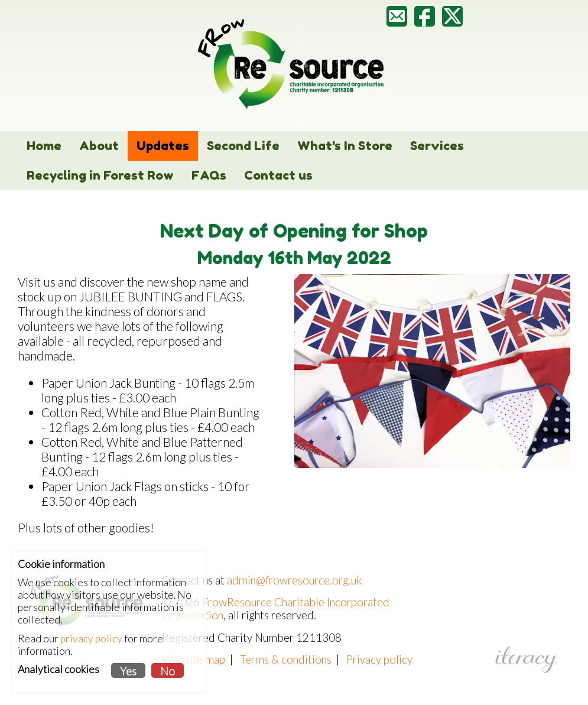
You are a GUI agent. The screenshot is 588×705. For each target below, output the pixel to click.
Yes (128, 671)
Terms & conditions (286, 659)
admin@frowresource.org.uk (295, 580)
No (168, 671)
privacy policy (91, 639)
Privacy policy (379, 659)
